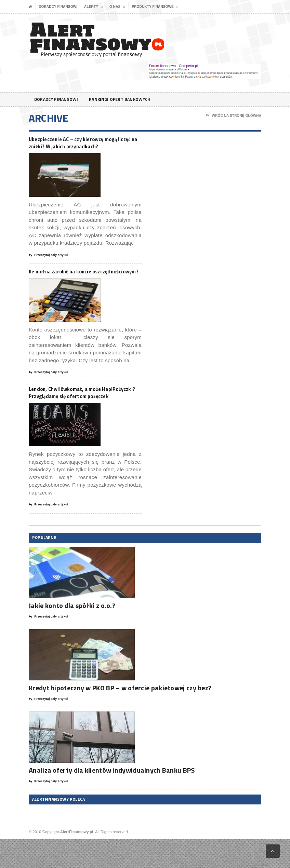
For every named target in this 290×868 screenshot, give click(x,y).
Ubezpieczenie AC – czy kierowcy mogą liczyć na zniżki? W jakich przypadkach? (78, 147)
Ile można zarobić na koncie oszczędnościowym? (71, 286)
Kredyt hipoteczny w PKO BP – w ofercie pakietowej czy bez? (120, 717)
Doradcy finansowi (58, 7)
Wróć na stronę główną (234, 116)
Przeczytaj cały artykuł (48, 265)
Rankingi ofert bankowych (128, 99)
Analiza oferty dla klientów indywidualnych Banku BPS (112, 799)
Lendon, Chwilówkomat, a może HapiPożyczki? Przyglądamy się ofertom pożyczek (77, 416)
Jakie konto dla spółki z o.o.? (72, 635)
